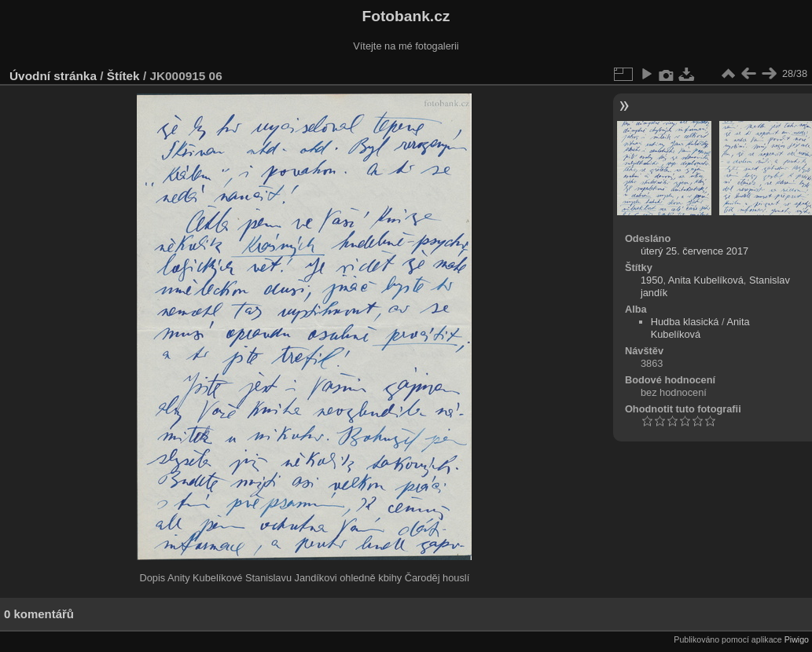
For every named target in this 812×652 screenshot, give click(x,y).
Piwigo (797, 639)
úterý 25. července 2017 (694, 251)
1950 (652, 280)
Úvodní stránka (53, 76)
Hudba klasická (685, 322)
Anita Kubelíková (706, 280)
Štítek (123, 76)
